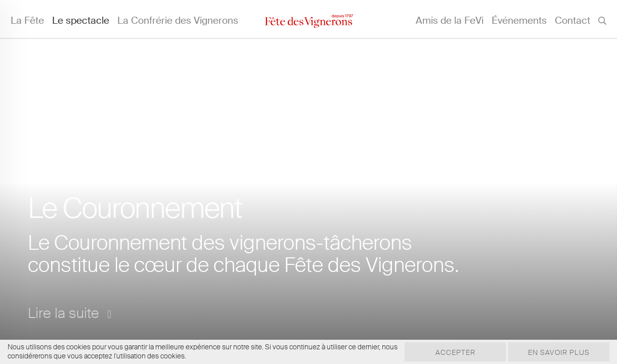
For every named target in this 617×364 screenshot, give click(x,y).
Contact (572, 20)
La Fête (27, 20)
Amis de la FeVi (450, 20)
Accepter (455, 352)
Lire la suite (70, 313)
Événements (519, 20)
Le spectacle (81, 20)
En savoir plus (559, 352)
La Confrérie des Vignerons (178, 20)
